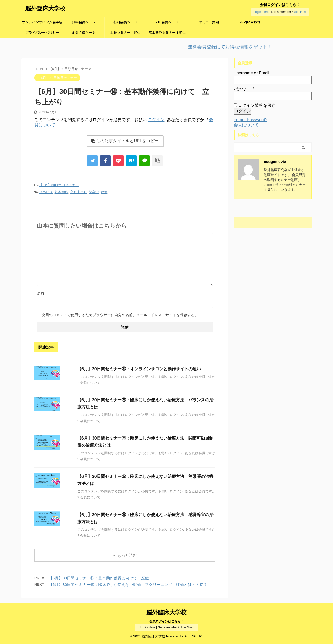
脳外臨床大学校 (45, 8)
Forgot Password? (251, 120)
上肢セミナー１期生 (125, 33)
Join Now (300, 12)
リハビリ (46, 192)
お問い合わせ (250, 22)
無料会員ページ (84, 22)
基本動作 (61, 192)
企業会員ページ (84, 33)
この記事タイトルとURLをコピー (125, 141)
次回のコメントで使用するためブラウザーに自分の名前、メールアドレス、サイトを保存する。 (120, 315)
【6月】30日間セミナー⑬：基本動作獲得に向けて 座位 (99, 578)
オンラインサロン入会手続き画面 (42, 24)
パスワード (244, 89)
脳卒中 (94, 192)
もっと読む (127, 555)
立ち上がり (78, 192)
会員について (246, 125)
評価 (104, 192)
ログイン (156, 120)
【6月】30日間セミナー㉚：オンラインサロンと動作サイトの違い (139, 369)
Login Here (261, 12)
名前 (41, 293)
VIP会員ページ (167, 22)
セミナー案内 (209, 22)
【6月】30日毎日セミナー (59, 185)
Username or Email (251, 73)
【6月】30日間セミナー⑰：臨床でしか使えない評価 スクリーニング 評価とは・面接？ (128, 584)
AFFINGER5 (194, 636)
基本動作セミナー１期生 (167, 33)
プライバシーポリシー (42, 33)
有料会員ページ (125, 22)
